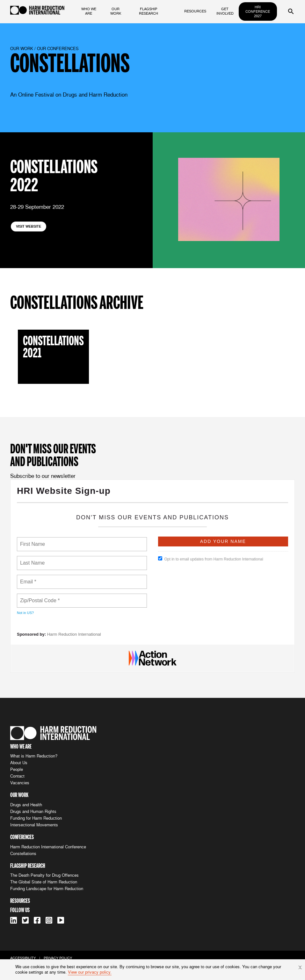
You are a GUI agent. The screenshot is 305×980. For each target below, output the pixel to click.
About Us (19, 763)
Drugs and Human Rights (33, 812)
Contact (17, 776)
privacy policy (58, 958)
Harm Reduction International (74, 634)
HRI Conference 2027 (258, 11)
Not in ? (25, 613)
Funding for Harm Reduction (36, 818)
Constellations (23, 854)
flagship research (149, 11)
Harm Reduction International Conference (48, 847)
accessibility (23, 958)
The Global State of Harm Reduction (44, 882)
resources (195, 11)
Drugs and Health (26, 805)
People (17, 769)
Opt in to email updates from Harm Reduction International (211, 559)
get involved (225, 11)
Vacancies (20, 783)
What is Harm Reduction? (34, 756)
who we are (89, 11)
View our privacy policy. (90, 972)
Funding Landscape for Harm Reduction (47, 889)
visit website (29, 227)
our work (116, 11)
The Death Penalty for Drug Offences (44, 875)
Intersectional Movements (34, 825)
